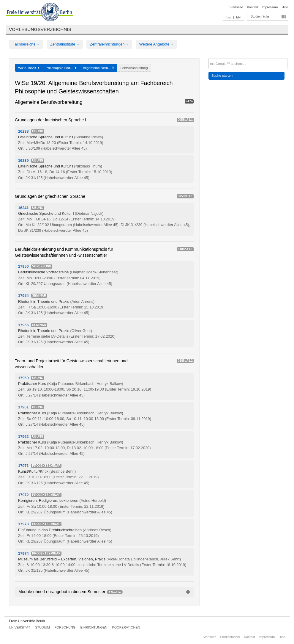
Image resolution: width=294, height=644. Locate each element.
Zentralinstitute (65, 44)
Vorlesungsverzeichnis (40, 29)
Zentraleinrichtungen (109, 44)
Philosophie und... (61, 68)
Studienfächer (261, 16)
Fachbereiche (26, 44)
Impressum (270, 7)
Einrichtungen (94, 627)
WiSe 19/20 (29, 68)
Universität (20, 627)
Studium (42, 627)
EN (238, 17)
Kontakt (253, 7)
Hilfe (285, 7)
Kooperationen (126, 627)
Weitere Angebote (156, 44)
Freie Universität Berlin (27, 621)
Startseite (236, 7)
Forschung (65, 627)
